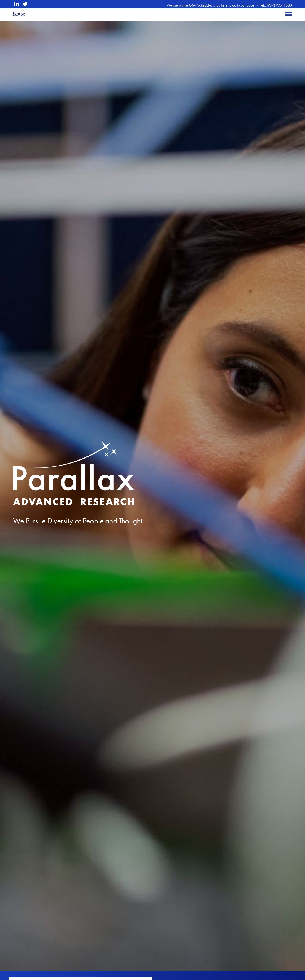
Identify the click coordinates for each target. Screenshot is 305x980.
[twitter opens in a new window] (25, 4)
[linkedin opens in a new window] (16, 4)
